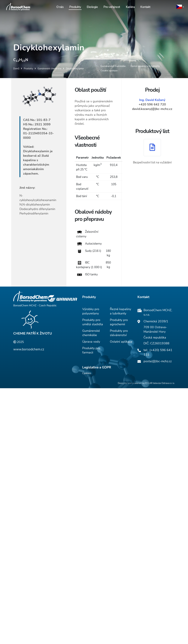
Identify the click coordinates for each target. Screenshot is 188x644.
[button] (180, 7)
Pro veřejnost (112, 7)
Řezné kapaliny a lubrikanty (120, 312)
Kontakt (145, 7)
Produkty (75, 7)
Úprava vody (91, 342)
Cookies (87, 374)
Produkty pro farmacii (91, 351)
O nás (60, 7)
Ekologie (92, 7)
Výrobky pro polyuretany (91, 312)
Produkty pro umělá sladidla (93, 323)
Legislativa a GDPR (97, 368)
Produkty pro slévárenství (119, 333)
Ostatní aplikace (121, 342)
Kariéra (130, 7)
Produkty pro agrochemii (119, 323)
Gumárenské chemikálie (91, 333)
